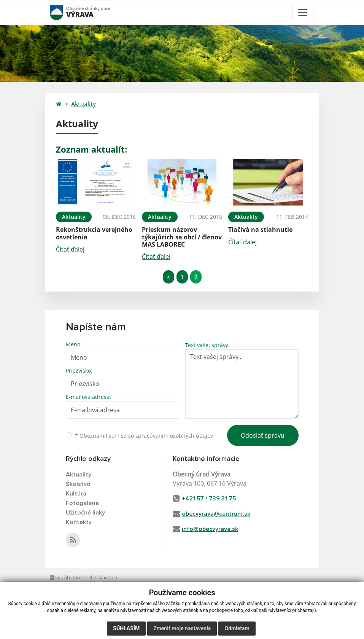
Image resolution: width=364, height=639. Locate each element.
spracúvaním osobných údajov (174, 436)
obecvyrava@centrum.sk (216, 514)
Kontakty (79, 522)
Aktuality (83, 104)
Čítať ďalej (70, 249)
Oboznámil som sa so (144, 436)
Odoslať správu (263, 435)
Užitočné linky (85, 513)
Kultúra (76, 494)
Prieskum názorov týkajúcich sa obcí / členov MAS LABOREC (182, 237)
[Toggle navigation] (303, 13)
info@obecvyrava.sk (210, 529)
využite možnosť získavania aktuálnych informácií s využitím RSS (86, 585)
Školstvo (78, 484)
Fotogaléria (82, 503)
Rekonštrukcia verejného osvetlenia (94, 233)
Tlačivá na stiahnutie (260, 229)
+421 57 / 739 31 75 (209, 499)
